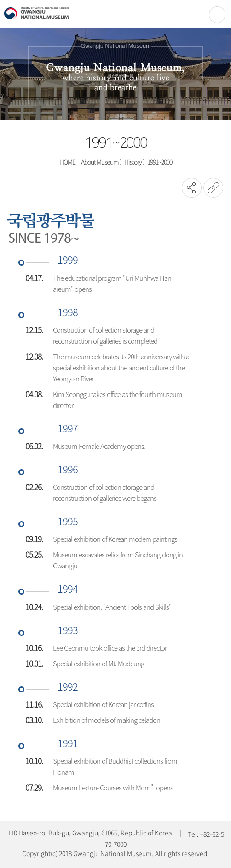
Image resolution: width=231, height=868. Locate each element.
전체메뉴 (217, 15)
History (133, 162)
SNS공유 (192, 188)
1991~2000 (160, 162)
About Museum (100, 162)
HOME (67, 162)
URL (213, 188)
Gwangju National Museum (36, 13)
